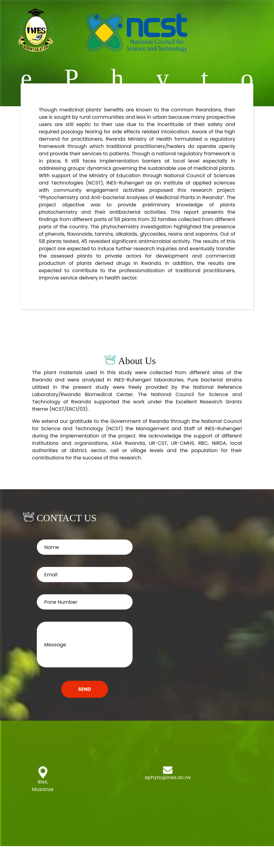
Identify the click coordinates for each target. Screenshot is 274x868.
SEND (85, 689)
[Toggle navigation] (258, 31)
